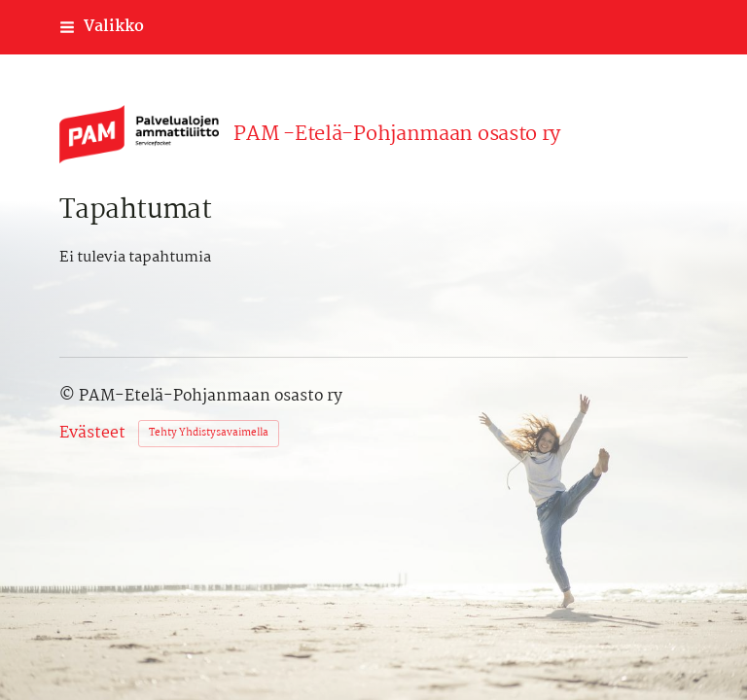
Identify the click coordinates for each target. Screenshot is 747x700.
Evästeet (92, 434)
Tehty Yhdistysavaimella (209, 433)
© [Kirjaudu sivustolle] (69, 396)
